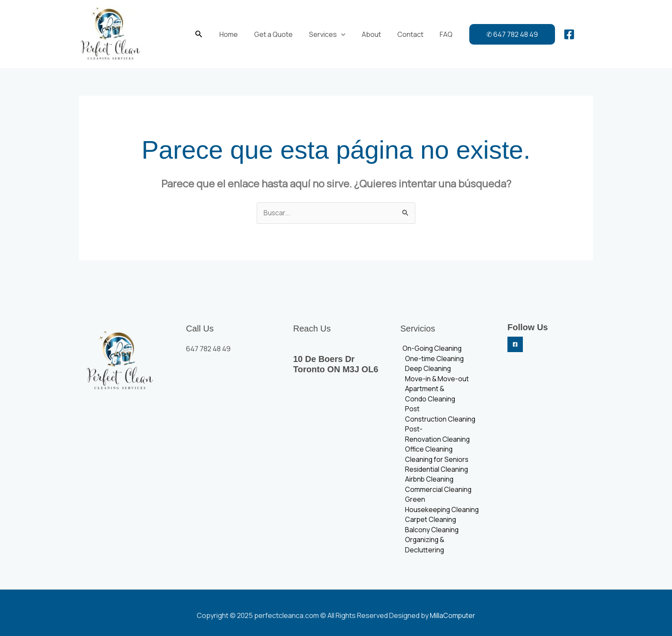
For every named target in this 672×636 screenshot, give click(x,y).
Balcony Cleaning (431, 534)
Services (328, 34)
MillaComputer (453, 610)
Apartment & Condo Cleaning (429, 395)
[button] (207, 34)
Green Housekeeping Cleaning (441, 509)
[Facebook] (561, 34)
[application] (342, 34)
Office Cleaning (428, 452)
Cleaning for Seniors (436, 462)
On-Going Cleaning (430, 349)
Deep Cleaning (427, 370)
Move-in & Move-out (436, 380)
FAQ (440, 34)
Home (235, 34)
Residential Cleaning (436, 473)
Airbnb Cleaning (429, 483)
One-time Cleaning (433, 359)
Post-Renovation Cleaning (436, 437)
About (370, 34)
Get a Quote (277, 34)
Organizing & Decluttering (444, 545)
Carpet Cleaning (430, 524)
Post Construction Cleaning (439, 416)
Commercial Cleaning (437, 493)
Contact (406, 34)
